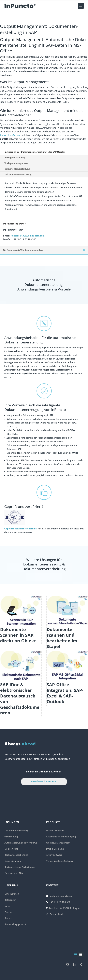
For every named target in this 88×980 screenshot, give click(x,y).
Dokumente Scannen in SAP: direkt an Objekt (18, 635)
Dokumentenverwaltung (18, 174)
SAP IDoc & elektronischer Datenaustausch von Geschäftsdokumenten (20, 699)
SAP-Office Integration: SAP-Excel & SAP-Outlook (65, 693)
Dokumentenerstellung (17, 169)
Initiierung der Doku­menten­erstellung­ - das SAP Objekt (35, 152)
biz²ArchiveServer (10, 135)
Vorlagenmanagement (17, 163)
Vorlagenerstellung (15, 157)
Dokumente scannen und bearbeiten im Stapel (62, 638)
